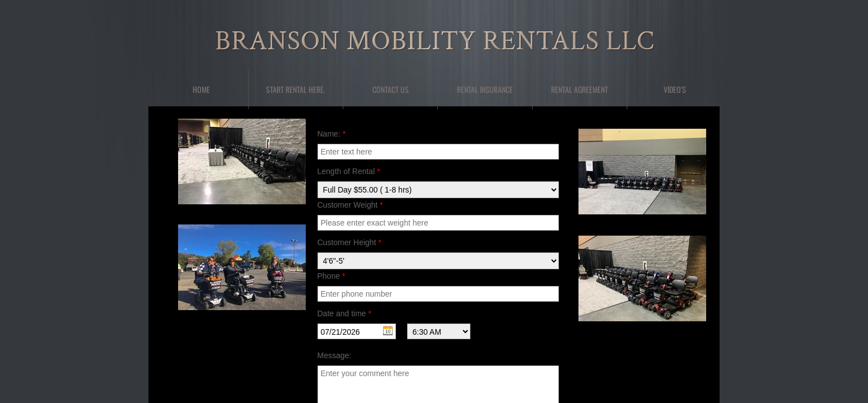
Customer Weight (350, 205)
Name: (332, 134)
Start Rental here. (296, 89)
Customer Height (349, 242)
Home (201, 89)
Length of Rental (349, 171)
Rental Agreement (580, 89)
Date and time (345, 313)
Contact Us (391, 89)
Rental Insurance (485, 89)
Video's (675, 89)
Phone (332, 276)
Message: (335, 355)
